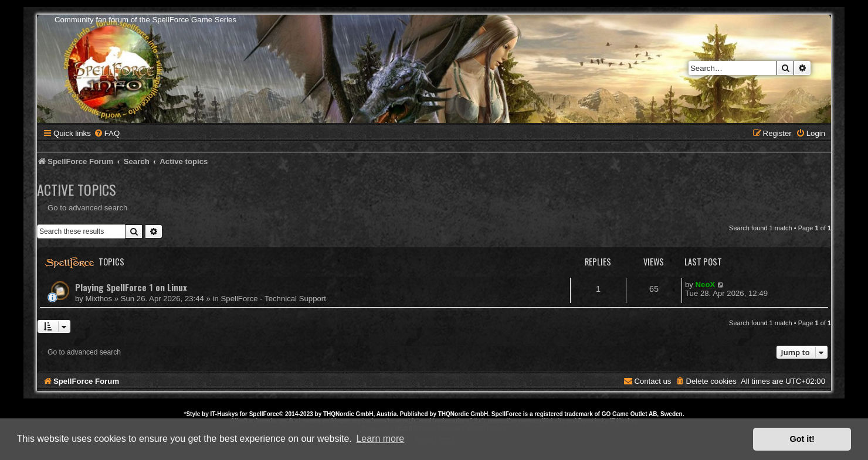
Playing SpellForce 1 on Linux (131, 287)
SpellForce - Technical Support (274, 299)
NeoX (706, 284)
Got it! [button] (802, 439)
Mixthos (99, 299)
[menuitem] (107, 133)
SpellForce (264, 414)
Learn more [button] (380, 439)
